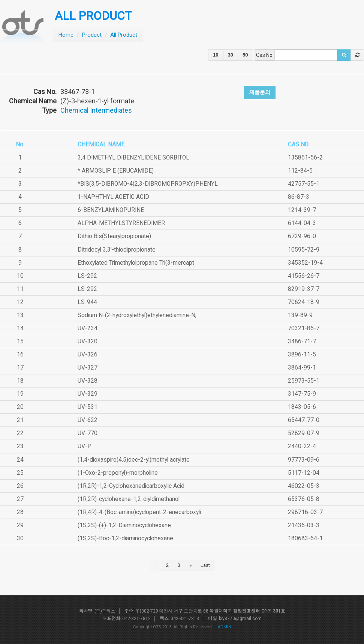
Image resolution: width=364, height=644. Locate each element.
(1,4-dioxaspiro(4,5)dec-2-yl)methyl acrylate (134, 460)
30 (231, 55)
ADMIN (225, 627)
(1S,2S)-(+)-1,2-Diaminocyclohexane (124, 525)
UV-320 (88, 341)
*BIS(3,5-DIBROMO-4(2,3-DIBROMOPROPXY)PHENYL (148, 184)
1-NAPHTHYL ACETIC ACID (113, 197)
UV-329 (88, 394)
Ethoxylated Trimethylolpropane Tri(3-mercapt (136, 263)
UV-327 (88, 368)
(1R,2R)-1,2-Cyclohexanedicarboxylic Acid (131, 486)
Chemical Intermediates (96, 110)
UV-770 (88, 433)
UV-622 (88, 420)
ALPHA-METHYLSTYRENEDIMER (121, 223)
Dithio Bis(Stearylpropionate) (114, 236)
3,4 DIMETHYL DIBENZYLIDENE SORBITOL (133, 158)
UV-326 (88, 355)
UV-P (85, 446)
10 (216, 55)
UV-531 (88, 407)
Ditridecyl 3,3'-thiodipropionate (117, 250)
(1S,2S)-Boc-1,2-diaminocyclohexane (125, 538)
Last (205, 565)
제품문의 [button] (260, 92)
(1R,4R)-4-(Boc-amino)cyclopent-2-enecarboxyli (139, 512)
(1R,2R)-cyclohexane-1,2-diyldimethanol (129, 499)
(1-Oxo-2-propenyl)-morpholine (118, 473)
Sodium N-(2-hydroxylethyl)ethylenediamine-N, (137, 315)
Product (92, 35)
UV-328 (88, 381)
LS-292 (87, 276)
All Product (124, 35)
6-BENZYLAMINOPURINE (111, 210)
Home (66, 35)
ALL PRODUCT (93, 16)
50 (245, 55)
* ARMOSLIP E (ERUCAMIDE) (116, 171)
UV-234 (88, 328)
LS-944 (87, 302)
